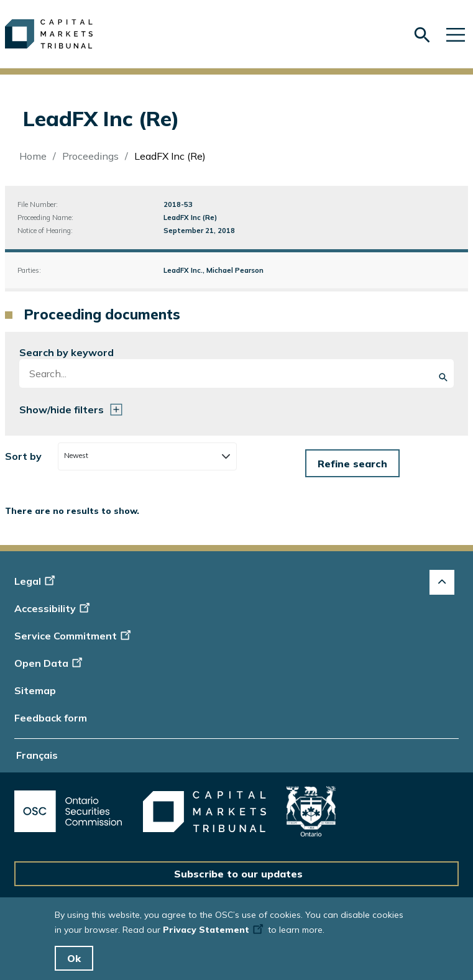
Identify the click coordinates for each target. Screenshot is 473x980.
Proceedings (90, 156)
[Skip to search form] (422, 35)
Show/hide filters (62, 410)
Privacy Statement (214, 930)
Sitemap (35, 690)
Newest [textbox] (76, 456)
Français (37, 755)
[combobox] (147, 456)
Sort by (23, 456)
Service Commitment (74, 636)
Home (33, 156)
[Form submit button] (352, 463)
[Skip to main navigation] (456, 34)
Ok (74, 958)
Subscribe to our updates (238, 874)
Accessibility (54, 608)
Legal (36, 581)
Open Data (50, 663)
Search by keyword (67, 352)
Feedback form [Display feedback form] (51, 718)
